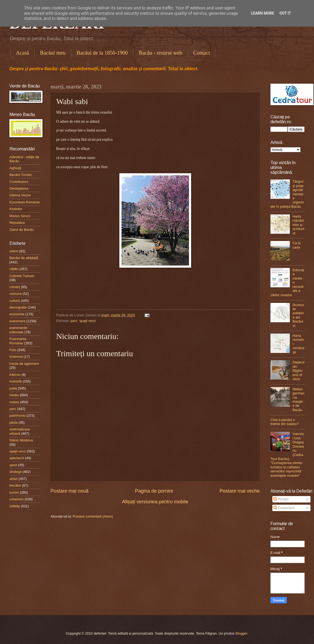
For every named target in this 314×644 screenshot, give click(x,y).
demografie (18, 307)
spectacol (17, 458)
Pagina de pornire (154, 491)
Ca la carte (297, 245)
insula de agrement (24, 364)
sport (13, 465)
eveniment (17, 321)
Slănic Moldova (21, 440)
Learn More (262, 13)
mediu (14, 395)
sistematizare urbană (20, 431)
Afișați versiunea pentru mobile (155, 502)
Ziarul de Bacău (22, 230)
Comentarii (284, 508)
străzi (14, 479)
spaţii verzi (88, 321)
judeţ (13, 388)
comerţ (15, 287)
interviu (15, 375)
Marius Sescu (20, 216)
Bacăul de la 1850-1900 (102, 53)
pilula (13, 422)
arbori (14, 251)
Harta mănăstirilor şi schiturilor (298, 225)
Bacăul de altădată (24, 258)
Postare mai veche (240, 491)
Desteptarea (19, 188)
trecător (15, 485)
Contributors (19, 182)
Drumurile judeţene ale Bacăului (298, 315)
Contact (202, 53)
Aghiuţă (15, 168)
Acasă (22, 53)
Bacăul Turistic (21, 175)
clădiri (14, 269)
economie (17, 314)
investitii (16, 381)
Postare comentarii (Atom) (93, 516)
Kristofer (16, 209)
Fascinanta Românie (18, 341)
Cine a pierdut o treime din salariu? (285, 422)
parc (74, 321)
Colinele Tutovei (22, 276)
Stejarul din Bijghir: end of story (298, 371)
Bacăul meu (53, 53)
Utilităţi (15, 506)
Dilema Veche (20, 195)
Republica (17, 223)
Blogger (241, 633)
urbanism (17, 499)
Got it (285, 13)
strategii (15, 472)
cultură (15, 301)
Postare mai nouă (69, 491)
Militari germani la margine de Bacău (298, 399)
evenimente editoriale (18, 330)
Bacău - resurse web (160, 53)
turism (14, 492)
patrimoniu (17, 415)
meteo (14, 402)
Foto (13, 350)
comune (16, 294)
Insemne (16, 357)
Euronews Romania (24, 202)
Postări (281, 499)
